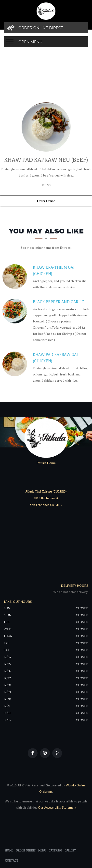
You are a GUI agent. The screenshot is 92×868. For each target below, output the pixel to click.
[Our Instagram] (45, 753)
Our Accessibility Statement (57, 807)
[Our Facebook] (33, 753)
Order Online (46, 201)
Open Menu (30, 42)
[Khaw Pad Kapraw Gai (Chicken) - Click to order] (16, 364)
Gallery (70, 851)
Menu (42, 851)
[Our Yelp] (57, 753)
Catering (55, 851)
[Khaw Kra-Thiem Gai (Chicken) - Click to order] (16, 277)
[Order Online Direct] (46, 28)
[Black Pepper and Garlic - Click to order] (16, 311)
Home (9, 851)
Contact (12, 861)
